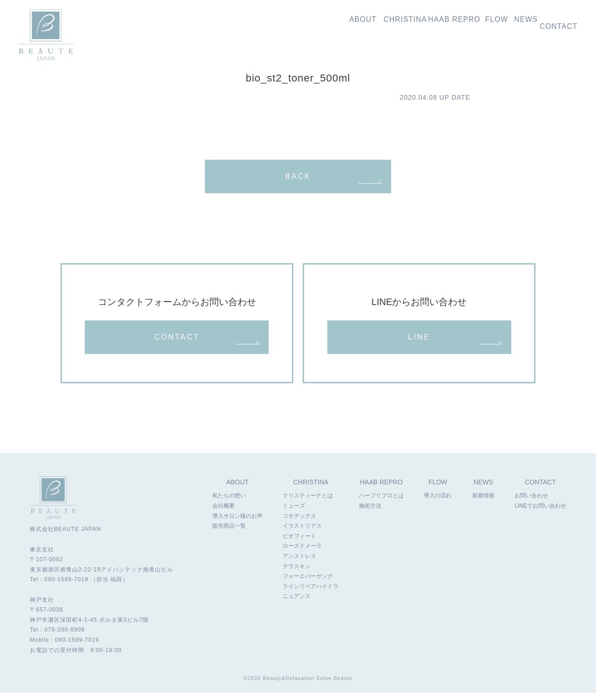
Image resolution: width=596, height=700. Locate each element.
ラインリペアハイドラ (311, 595)
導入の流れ (472, 24)
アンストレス (299, 564)
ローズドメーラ (302, 554)
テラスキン (297, 574)
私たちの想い (300, 24)
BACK (298, 178)
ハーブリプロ (416, 24)
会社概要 (223, 514)
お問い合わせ (559, 24)
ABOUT (237, 490)
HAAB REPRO (381, 490)
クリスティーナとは (308, 504)
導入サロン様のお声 (237, 524)
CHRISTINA (311, 490)
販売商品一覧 (229, 534)
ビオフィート (299, 544)
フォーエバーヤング (308, 584)
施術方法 (370, 514)
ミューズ (294, 514)
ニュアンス (297, 605)
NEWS (484, 490)
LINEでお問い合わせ (540, 514)
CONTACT (177, 347)
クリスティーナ (355, 24)
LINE (419, 347)
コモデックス (299, 524)
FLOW (438, 490)
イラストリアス (302, 534)
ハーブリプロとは (381, 504)
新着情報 (514, 24)
